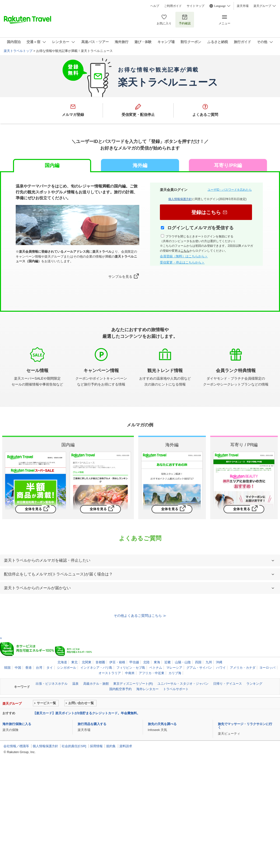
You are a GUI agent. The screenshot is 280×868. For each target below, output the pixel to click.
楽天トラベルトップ (18, 51)
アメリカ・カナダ (243, 668)
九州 (209, 662)
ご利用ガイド (173, 6)
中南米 (130, 673)
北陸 (146, 662)
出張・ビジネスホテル (52, 684)
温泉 (75, 684)
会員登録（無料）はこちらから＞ (184, 256)
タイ (50, 668)
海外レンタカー (147, 689)
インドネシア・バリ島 (96, 668)
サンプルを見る (120, 277)
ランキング (254, 684)
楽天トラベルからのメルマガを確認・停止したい (47, 560)
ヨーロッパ (267, 668)
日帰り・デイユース (228, 684)
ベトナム (156, 668)
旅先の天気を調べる (162, 724)
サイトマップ (196, 6)
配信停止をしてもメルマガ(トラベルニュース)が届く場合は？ (58, 574)
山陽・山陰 (183, 662)
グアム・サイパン (199, 668)
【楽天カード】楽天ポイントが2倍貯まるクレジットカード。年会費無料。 (86, 713)
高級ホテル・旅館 (96, 684)
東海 (157, 662)
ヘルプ (155, 6)
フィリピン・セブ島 (131, 668)
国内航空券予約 (120, 689)
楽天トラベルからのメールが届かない (37, 588)
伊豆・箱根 (117, 662)
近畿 (168, 662)
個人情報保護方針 (180, 199)
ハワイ (221, 668)
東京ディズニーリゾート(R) (133, 684)
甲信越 (134, 662)
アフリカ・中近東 (152, 673)
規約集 (111, 746)
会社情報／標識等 (16, 746)
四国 (198, 662)
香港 (28, 668)
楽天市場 (243, 6)
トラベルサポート (176, 689)
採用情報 (96, 746)
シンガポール (67, 668)
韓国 (7, 668)
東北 (74, 662)
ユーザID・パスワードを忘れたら (230, 190)
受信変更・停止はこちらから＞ (182, 262)
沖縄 (219, 662)
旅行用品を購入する (92, 724)
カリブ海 (175, 673)
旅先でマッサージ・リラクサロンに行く (245, 726)
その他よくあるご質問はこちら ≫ (140, 616)
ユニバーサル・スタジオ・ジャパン (183, 684)
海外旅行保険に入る (17, 724)
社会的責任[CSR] (74, 746)
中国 (18, 668)
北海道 (62, 662)
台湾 (39, 668)
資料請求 (126, 746)
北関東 (87, 662)
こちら (185, 251)
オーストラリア (110, 673)
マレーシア (174, 668)
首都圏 (100, 662)
